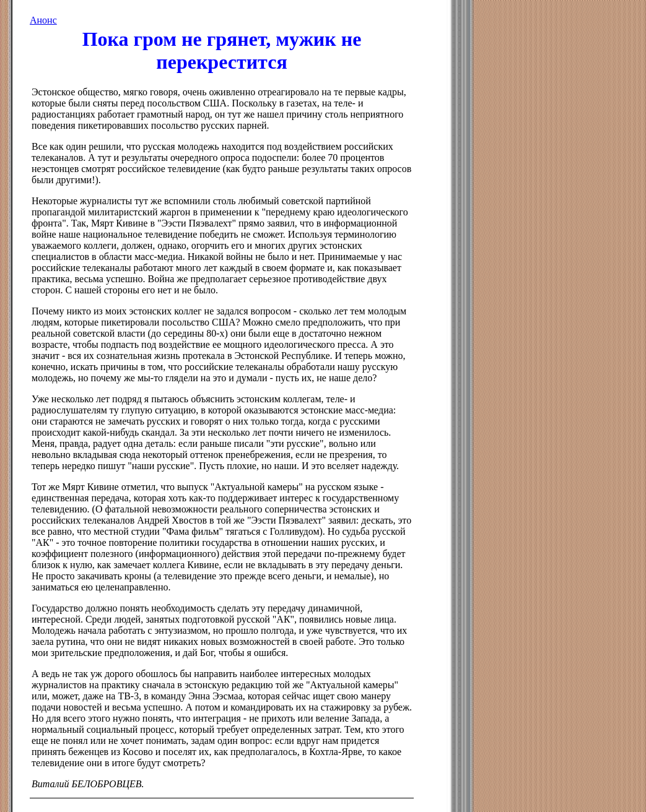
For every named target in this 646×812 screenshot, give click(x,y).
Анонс (43, 20)
